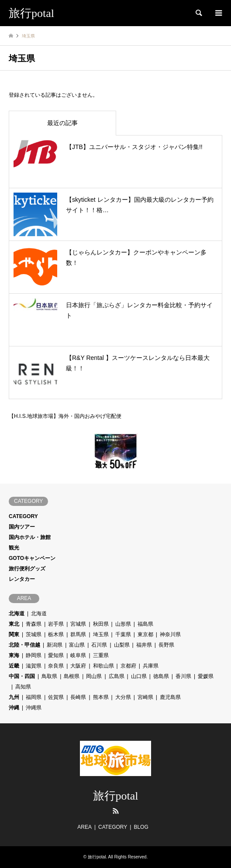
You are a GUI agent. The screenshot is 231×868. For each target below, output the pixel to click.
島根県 (72, 676)
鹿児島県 (170, 697)
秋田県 (101, 624)
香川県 (183, 676)
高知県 (23, 687)
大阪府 (78, 666)
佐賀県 (56, 697)
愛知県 (56, 655)
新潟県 (55, 645)
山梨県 (122, 645)
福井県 (144, 645)
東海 (14, 655)
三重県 (101, 655)
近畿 (14, 666)
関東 (14, 634)
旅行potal (116, 796)
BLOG (141, 827)
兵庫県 (151, 666)
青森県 (34, 624)
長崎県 (78, 697)
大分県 (123, 697)
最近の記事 (62, 123)
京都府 (128, 666)
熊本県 (101, 697)
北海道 (17, 614)
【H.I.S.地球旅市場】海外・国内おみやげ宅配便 (65, 415)
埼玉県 (101, 634)
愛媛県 (206, 676)
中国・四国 (22, 676)
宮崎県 (145, 697)
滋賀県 (34, 666)
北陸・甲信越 (24, 645)
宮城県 (78, 624)
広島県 (117, 676)
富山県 (77, 645)
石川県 (99, 645)
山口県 (139, 676)
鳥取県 (49, 676)
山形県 (123, 624)
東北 (14, 624)
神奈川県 (170, 634)
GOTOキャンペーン (32, 558)
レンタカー (22, 579)
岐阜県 (78, 655)
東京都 (145, 634)
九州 (14, 697)
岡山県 (94, 676)
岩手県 (56, 624)
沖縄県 (34, 708)
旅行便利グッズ (27, 569)
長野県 (166, 645)
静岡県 (34, 655)
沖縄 (14, 708)
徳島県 (161, 676)
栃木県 (56, 634)
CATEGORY (23, 516)
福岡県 (34, 697)
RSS (116, 811)
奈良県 (56, 666)
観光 (14, 548)
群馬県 (78, 634)
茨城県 (34, 634)
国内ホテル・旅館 (30, 537)
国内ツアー (22, 527)
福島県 (145, 624)
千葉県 (123, 634)
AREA (84, 827)
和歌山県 (103, 666)
